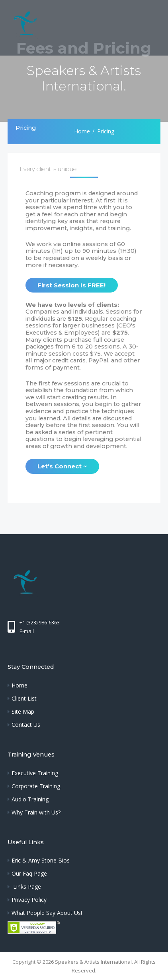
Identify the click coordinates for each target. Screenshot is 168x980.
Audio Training (30, 799)
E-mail (27, 631)
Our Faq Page (29, 873)
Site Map (23, 711)
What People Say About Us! (47, 913)
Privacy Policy (29, 900)
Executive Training (35, 773)
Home (82, 131)
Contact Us (26, 725)
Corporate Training (36, 786)
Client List (24, 698)
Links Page (26, 887)
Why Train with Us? (36, 812)
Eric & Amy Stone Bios (41, 860)
